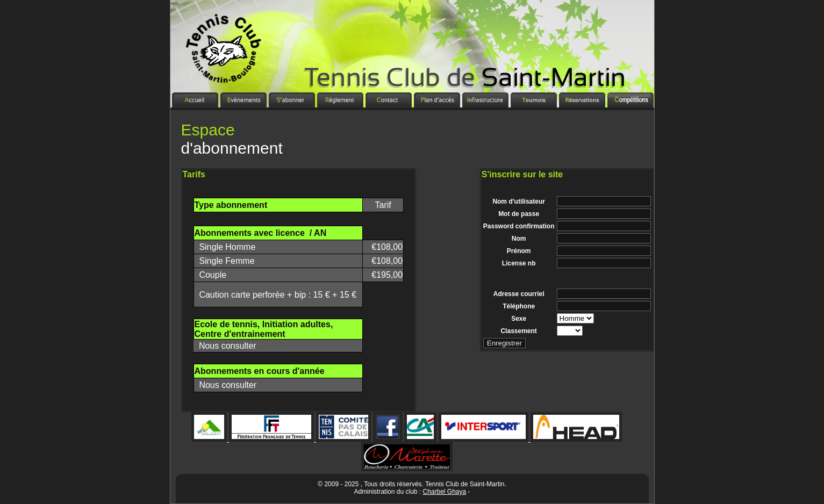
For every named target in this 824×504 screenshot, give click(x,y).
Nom (519, 239)
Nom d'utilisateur (519, 201)
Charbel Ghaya (445, 492)
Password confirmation (519, 226)
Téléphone (519, 306)
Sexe (519, 319)
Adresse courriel (519, 294)
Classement (518, 331)
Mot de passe (519, 214)
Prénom (519, 251)
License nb (519, 263)
